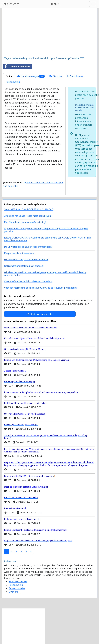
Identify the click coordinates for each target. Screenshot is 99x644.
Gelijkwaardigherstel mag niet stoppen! (24, 266)
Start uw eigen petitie (40, 314)
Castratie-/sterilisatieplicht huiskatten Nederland (28, 281)
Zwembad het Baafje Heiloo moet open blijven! (28, 216)
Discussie (56, 76)
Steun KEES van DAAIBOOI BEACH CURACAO (29, 209)
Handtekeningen (31, 76)
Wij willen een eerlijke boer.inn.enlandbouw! (26, 260)
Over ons (14, 592)
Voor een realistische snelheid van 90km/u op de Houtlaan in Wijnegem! (41, 288)
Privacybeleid (13, 82)
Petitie (9, 76)
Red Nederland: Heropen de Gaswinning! (25, 222)
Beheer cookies (17, 588)
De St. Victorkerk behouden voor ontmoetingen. (28, 247)
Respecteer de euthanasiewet (19, 253)
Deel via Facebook (17, 67)
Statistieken (75, 76)
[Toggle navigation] (93, 4)
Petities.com (11, 4)
